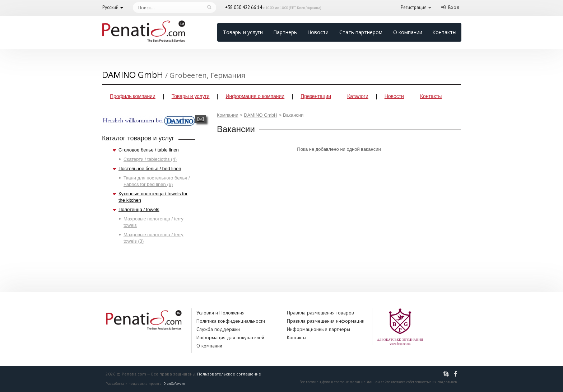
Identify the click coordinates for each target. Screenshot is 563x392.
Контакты (444, 32)
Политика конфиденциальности (231, 321)
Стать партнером (361, 32)
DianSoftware (174, 384)
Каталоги (358, 96)
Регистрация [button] (414, 7)
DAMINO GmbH (260, 115)
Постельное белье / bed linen (150, 169)
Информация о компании (255, 96)
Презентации (316, 96)
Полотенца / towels (139, 209)
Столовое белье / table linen (149, 150)
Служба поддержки (218, 329)
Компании (228, 115)
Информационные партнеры (318, 329)
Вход (454, 7)
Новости (318, 32)
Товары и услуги (243, 32)
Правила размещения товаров (320, 313)
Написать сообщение (201, 119)
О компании (408, 32)
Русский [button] (110, 7)
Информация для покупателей (230, 337)
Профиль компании (133, 96)
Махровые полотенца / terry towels (153, 222)
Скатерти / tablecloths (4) (150, 159)
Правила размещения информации (326, 321)
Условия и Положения (220, 313)
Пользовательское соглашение (229, 374)
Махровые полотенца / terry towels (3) (153, 238)
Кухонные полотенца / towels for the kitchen (153, 197)
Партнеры (285, 32)
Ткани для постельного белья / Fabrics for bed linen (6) (157, 181)
